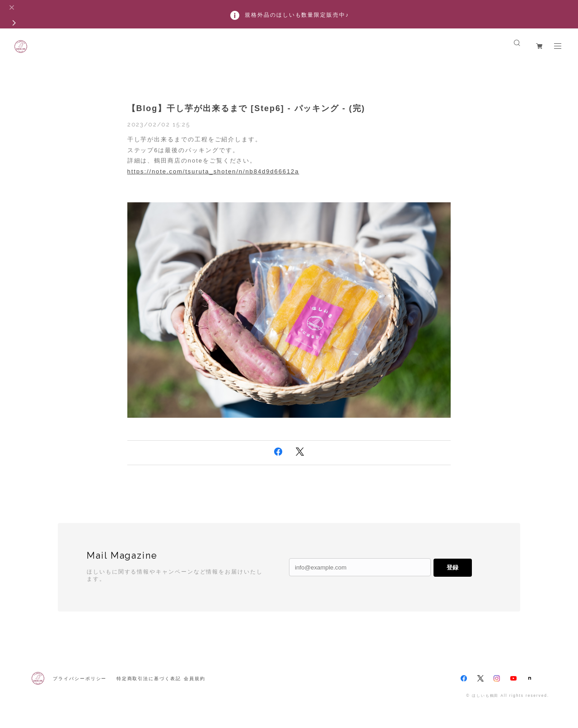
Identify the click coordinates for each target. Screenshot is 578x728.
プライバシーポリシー (80, 679)
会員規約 (195, 679)
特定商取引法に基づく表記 (149, 679)
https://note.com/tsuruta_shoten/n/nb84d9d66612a (213, 171)
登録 (452, 567)
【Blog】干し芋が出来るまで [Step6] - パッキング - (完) (246, 108)
